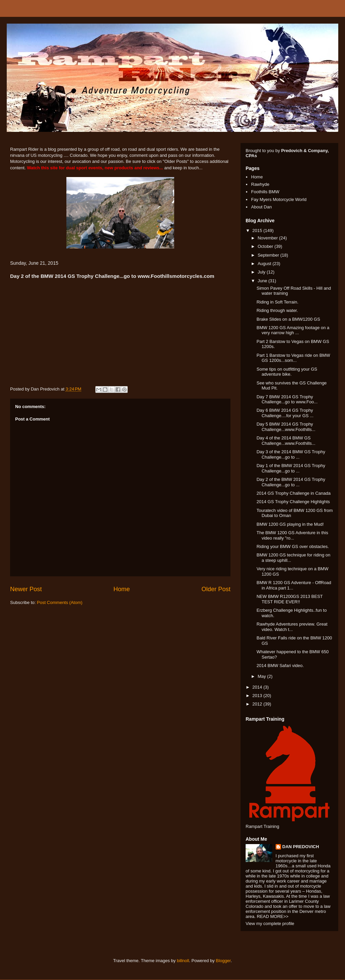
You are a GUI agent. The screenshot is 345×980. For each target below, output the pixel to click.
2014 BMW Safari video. (280, 666)
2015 (258, 230)
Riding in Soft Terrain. (277, 302)
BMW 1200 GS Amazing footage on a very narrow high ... (293, 330)
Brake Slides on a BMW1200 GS (288, 319)
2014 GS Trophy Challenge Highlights (293, 502)
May (262, 676)
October (266, 246)
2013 (258, 696)
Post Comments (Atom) (60, 602)
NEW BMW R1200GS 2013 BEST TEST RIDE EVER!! (289, 599)
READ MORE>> (273, 916)
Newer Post (26, 589)
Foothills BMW (265, 192)
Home (122, 589)
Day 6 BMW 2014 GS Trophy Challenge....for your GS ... (285, 413)
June (263, 281)
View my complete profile (270, 924)
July (262, 272)
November (269, 238)
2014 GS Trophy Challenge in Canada (293, 493)
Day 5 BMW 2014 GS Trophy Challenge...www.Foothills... (286, 427)
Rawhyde (260, 184)
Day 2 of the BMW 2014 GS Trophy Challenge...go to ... (291, 482)
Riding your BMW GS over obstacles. (293, 546)
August (265, 264)
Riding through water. (277, 310)
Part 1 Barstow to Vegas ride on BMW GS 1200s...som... (293, 358)
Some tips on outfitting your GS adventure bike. (287, 372)
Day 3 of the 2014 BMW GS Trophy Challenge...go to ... (291, 454)
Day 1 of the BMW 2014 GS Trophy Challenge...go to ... (291, 468)
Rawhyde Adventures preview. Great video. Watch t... (292, 627)
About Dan (261, 207)
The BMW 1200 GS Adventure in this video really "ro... (292, 535)
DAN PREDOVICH (301, 847)
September (269, 255)
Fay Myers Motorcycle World (279, 199)
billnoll (183, 961)
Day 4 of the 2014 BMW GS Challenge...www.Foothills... (286, 441)
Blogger (223, 961)
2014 (258, 687)
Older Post (216, 589)
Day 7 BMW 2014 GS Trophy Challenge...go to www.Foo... (287, 399)
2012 (258, 704)
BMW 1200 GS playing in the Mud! (290, 524)
